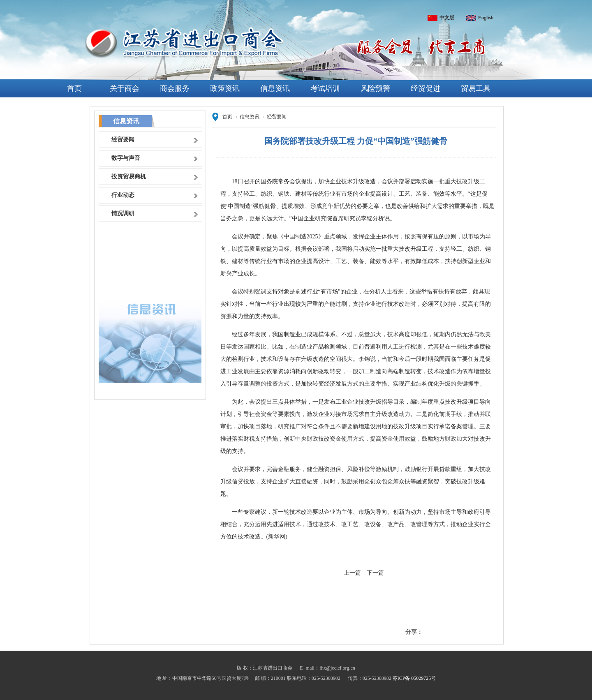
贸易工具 (476, 88)
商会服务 (175, 88)
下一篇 (375, 573)
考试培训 (325, 88)
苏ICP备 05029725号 (414, 678)
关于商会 (125, 88)
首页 (74, 88)
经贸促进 (425, 88)
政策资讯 (225, 88)
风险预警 (375, 88)
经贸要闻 (277, 117)
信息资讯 (275, 88)
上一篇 (352, 573)
